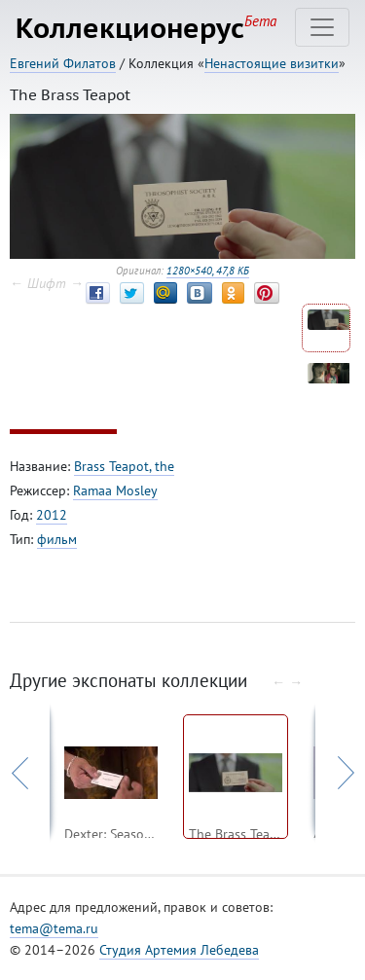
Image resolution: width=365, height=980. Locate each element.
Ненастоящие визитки (272, 63)
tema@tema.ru (54, 928)
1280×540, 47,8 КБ (208, 271)
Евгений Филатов (63, 63)
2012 (52, 515)
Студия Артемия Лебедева (179, 950)
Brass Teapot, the (124, 466)
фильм (57, 539)
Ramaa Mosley (115, 490)
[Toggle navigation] (322, 27)
